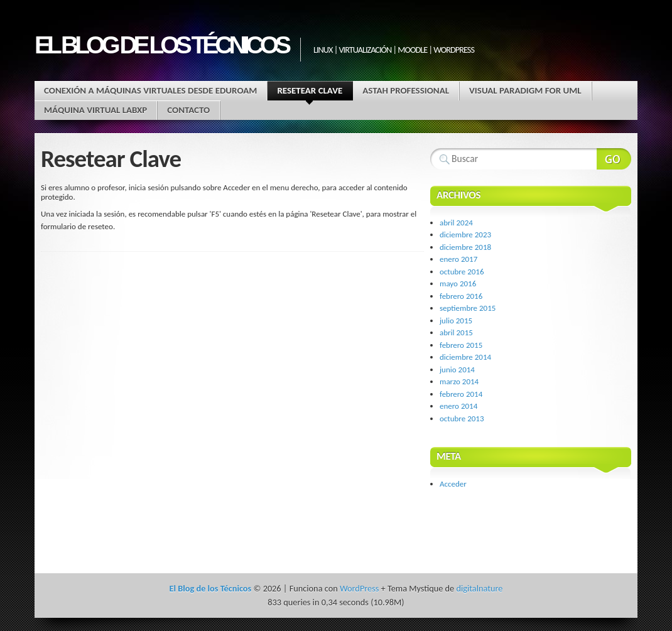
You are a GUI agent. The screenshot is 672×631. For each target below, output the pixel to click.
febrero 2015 (461, 345)
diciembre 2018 (465, 247)
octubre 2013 (462, 418)
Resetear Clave (310, 93)
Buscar (614, 159)
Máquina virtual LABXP (95, 110)
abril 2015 (456, 332)
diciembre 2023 (465, 235)
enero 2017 (458, 259)
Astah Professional (406, 90)
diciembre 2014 (465, 357)
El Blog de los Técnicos (161, 45)
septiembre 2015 (468, 308)
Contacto (188, 110)
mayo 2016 (458, 283)
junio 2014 (457, 369)
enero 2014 (458, 406)
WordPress (359, 588)
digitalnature (479, 588)
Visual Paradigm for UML (525, 90)
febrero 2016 (461, 296)
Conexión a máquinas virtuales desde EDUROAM (150, 90)
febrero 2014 (461, 394)
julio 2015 (456, 321)
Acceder (453, 484)
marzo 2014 (459, 381)
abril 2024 (456, 223)
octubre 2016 (462, 272)
